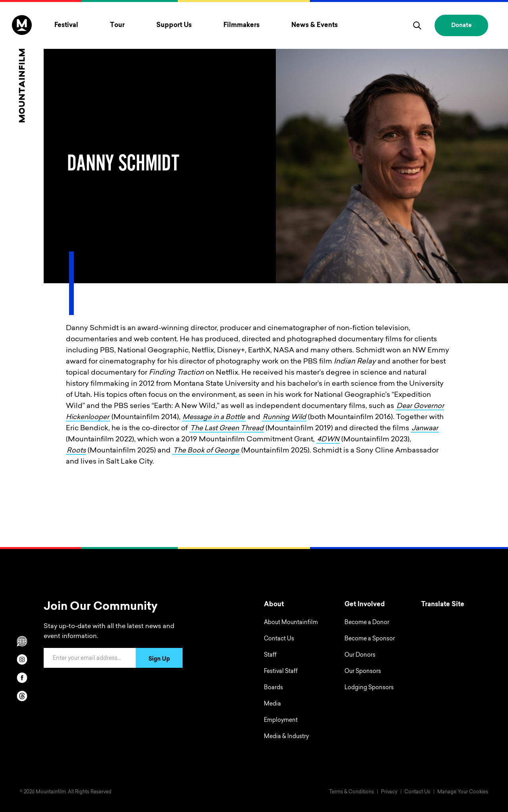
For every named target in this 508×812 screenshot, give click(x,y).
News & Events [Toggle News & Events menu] (315, 25)
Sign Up (159, 659)
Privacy (389, 792)
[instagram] (22, 659)
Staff (270, 655)
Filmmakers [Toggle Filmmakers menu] (241, 25)
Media (272, 704)
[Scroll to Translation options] (22, 641)
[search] (417, 25)
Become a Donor (367, 623)
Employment (281, 721)
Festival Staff (281, 672)
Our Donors (360, 655)
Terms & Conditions (351, 792)
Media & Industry (286, 737)
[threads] (22, 696)
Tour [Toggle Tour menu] (117, 25)
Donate (461, 26)
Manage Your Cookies (463, 792)
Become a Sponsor (370, 639)
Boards (273, 688)
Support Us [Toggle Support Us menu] (174, 25)
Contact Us (279, 639)
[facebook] (22, 678)
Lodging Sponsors (369, 688)
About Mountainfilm (291, 623)
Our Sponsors (363, 672)
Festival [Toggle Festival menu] (66, 25)
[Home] (22, 69)
